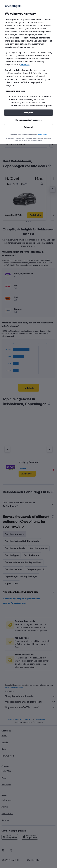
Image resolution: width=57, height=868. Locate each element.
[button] (28, 113)
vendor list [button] (25, 65)
